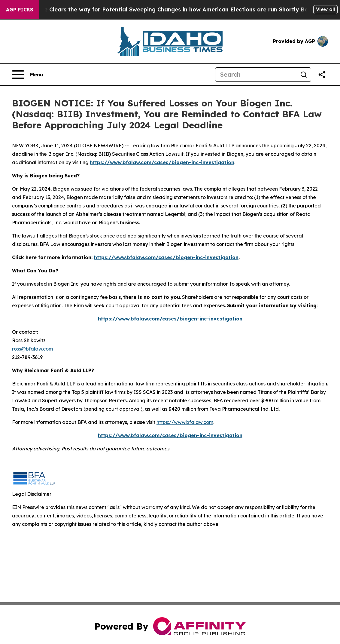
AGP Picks (20, 10)
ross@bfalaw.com (32, 349)
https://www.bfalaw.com (185, 422)
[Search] (256, 75)
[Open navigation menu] (27, 75)
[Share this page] (322, 75)
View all (325, 9)
